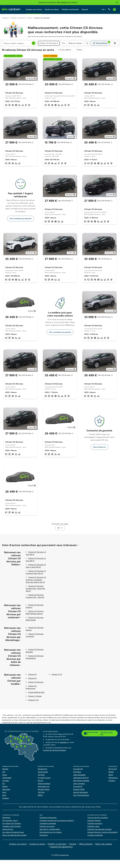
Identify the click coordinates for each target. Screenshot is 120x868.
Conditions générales (48, 825)
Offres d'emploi (86, 845)
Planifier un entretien (70, 9)
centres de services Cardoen (54, 752)
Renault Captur (44, 791)
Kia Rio (40, 782)
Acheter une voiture (34, 9)
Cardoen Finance (94, 822)
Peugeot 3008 (79, 791)
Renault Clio (42, 770)
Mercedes (6, 791)
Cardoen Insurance (95, 825)
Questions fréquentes (48, 819)
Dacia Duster (43, 773)
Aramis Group (8, 831)
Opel (4, 794)
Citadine (112, 782)
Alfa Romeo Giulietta (81, 782)
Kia (4, 785)
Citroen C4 (32, 676)
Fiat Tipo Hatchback (81, 797)
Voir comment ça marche (20, 220)
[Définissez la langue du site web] (104, 9)
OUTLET (64, 3)
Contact (85, 9)
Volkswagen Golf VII (81, 779)
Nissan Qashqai (44, 785)
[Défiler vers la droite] (87, 43)
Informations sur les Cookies (51, 834)
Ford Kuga (77, 773)
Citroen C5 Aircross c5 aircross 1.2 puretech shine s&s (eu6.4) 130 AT (36, 581)
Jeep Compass (79, 785)
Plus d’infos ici (100, 449)
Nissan (5, 788)
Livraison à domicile (95, 837)
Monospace (113, 779)
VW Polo (41, 794)
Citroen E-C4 (57, 676)
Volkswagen (7, 779)
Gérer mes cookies (104, 845)
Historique (6, 819)
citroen (29, 18)
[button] (57, 43)
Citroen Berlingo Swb (36, 694)
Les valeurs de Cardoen (12, 825)
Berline (111, 773)
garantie (63, 744)
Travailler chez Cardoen (12, 828)
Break (111, 776)
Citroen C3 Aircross (36, 684)
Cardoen (5, 18)
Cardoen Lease (93, 828)
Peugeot (6, 800)
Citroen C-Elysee (35, 698)
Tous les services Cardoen (98, 819)
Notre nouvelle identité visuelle (14, 837)
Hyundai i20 (78, 770)
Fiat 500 (41, 776)
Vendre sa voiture (52, 9)
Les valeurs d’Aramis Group (13, 834)
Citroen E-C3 (33, 702)
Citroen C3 (32, 680)
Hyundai (6, 782)
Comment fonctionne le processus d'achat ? (57, 822)
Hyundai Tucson (44, 779)
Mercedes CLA (44, 788)
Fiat (4, 773)
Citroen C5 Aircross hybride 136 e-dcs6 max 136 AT (35, 590)
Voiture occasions (18, 18)
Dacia (5, 776)
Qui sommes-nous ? (10, 822)
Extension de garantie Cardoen (100, 831)
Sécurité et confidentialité (50, 831)
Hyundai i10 (78, 788)
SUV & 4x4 (113, 770)
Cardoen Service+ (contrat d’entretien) (103, 834)
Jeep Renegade (79, 776)
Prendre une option (47, 828)
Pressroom (44, 837)
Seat (4, 797)
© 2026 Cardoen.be (60, 857)
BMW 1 (40, 797)
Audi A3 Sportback (81, 794)
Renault (5, 770)
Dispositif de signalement (61, 848)
